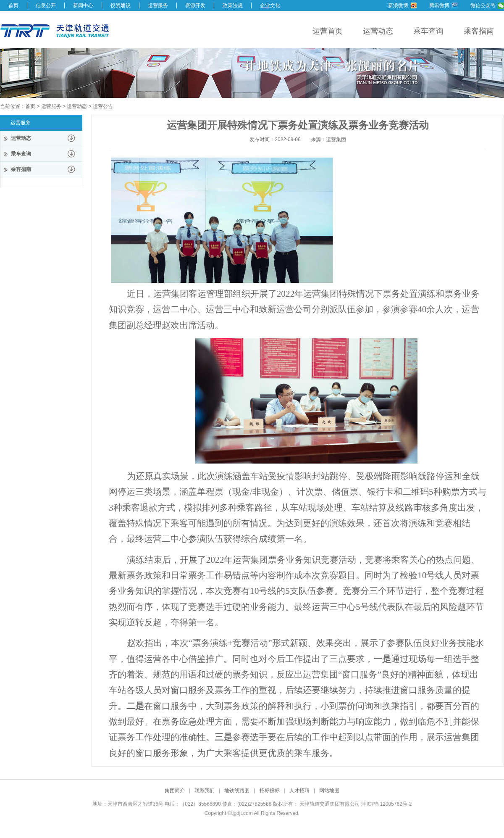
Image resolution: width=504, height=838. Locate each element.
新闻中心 (83, 5)
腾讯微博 (439, 5)
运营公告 (103, 106)
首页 (13, 5)
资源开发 (195, 5)
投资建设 (121, 5)
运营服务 (158, 5)
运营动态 (378, 31)
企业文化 (270, 5)
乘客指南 (479, 31)
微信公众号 (483, 5)
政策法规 (233, 5)
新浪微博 (398, 5)
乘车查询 (428, 31)
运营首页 (328, 31)
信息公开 (46, 5)
